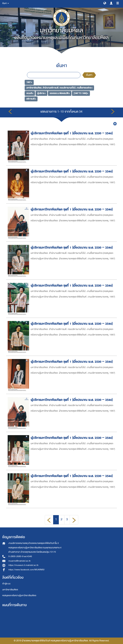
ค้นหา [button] (6, 3)
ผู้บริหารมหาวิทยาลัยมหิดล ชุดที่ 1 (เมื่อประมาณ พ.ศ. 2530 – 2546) (72, 133)
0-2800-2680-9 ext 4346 (20, 556)
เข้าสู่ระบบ (6, 584)
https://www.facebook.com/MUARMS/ (27, 570)
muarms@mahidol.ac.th (20, 561)
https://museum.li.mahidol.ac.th (23, 565)
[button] (105, 3)
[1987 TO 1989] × (81, 93)
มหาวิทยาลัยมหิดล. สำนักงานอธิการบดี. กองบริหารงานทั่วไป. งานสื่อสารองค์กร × (59, 88)
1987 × (29, 82)
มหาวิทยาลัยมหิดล (10, 590)
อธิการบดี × (31, 99)
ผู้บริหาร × (41, 93)
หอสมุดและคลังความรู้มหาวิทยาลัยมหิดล (19, 595)
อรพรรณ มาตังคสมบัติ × (60, 93)
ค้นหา (89, 75)
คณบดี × (30, 93)
